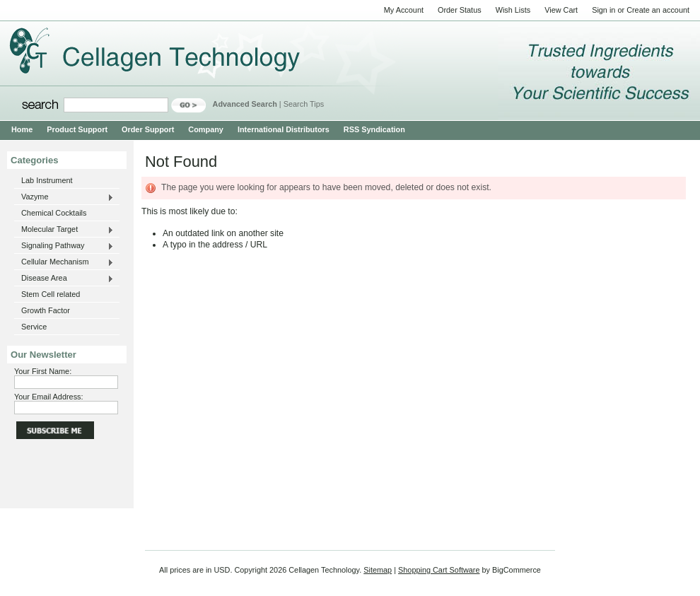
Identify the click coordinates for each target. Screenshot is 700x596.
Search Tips (304, 104)
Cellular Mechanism (64, 262)
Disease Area (64, 279)
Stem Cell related (51, 294)
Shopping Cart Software (439, 570)
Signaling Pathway (64, 246)
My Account (404, 10)
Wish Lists (513, 10)
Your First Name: (43, 371)
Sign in (603, 10)
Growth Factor (46, 310)
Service (34, 327)
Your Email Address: (49, 397)
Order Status (460, 10)
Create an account (658, 10)
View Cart (561, 10)
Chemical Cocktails (54, 213)
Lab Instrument (47, 180)
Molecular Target (64, 230)
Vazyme (64, 197)
